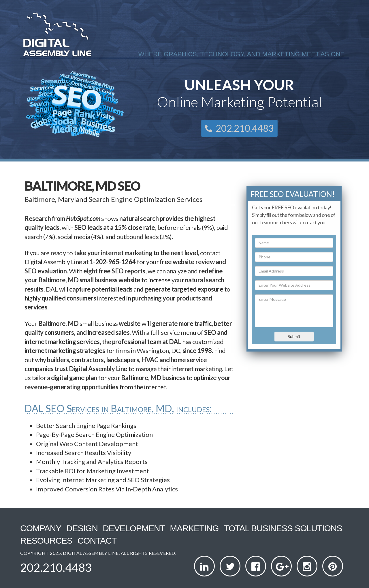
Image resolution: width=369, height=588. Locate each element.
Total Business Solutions (283, 528)
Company (41, 528)
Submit (294, 336)
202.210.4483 (239, 128)
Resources (46, 541)
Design (82, 528)
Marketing (194, 528)
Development (134, 528)
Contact (97, 541)
